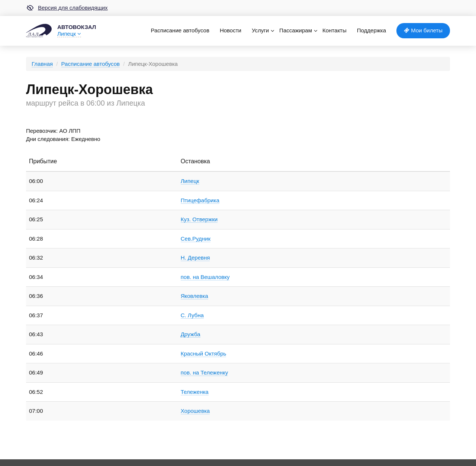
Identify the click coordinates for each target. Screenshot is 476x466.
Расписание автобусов (180, 30)
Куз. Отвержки (199, 219)
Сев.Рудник (196, 239)
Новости (231, 30)
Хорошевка (195, 411)
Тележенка (195, 392)
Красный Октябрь (204, 353)
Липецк (69, 34)
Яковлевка (194, 296)
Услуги (260, 30)
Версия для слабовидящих (67, 8)
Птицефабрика (200, 200)
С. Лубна (192, 315)
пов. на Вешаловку (205, 277)
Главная (42, 64)
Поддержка (372, 30)
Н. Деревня (195, 258)
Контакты (335, 30)
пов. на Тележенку (205, 372)
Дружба (191, 334)
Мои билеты (423, 30)
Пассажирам (296, 30)
